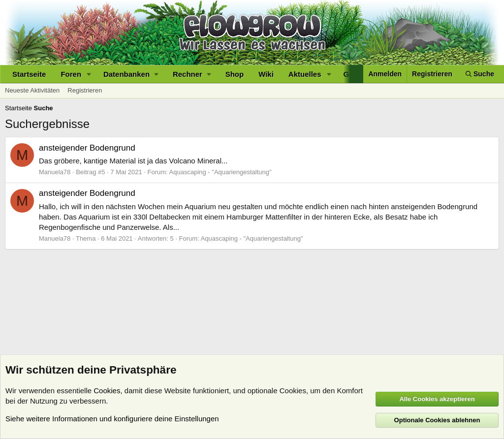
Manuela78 (55, 172)
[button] (89, 74)
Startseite (29, 74)
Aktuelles (305, 74)
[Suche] (480, 74)
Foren (71, 74)
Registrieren (85, 90)
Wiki (266, 74)
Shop (235, 74)
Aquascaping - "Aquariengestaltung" (220, 172)
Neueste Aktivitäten (32, 90)
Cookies (107, 391)
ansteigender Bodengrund (87, 148)
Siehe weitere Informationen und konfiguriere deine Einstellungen (112, 419)
